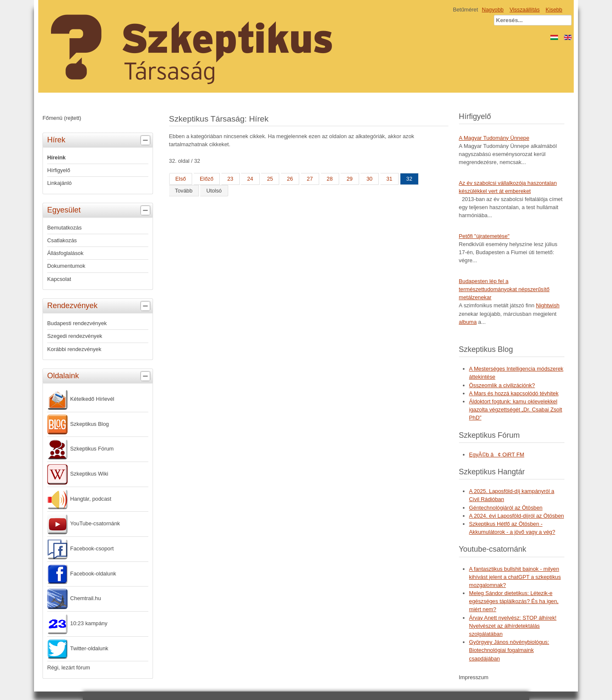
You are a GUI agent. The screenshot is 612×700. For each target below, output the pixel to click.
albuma (468, 322)
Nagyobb (493, 10)
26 (290, 179)
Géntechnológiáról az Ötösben (506, 508)
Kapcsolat (59, 279)
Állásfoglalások (65, 253)
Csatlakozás (62, 240)
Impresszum (474, 677)
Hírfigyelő (59, 170)
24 (250, 179)
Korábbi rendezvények (74, 349)
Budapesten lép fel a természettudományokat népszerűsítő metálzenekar (504, 289)
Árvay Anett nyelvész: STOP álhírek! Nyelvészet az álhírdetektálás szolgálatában (513, 626)
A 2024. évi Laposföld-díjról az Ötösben (517, 516)
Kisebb (554, 10)
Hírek (100, 140)
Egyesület (100, 210)
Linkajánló (59, 183)
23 (230, 179)
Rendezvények (100, 306)
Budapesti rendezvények (77, 323)
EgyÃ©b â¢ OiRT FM (497, 455)
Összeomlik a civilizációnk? (502, 385)
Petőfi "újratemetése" (484, 236)
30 (369, 179)
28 (330, 179)
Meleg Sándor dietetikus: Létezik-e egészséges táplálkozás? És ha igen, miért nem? (514, 601)
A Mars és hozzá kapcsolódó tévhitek (514, 393)
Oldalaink (100, 376)
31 (389, 179)
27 (310, 179)
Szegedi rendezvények (75, 336)
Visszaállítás (525, 10)
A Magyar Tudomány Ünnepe (494, 138)
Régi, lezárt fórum (69, 667)
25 (270, 179)
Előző (207, 179)
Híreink (56, 157)
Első (181, 179)
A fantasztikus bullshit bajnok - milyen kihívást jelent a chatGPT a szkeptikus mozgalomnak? (515, 577)
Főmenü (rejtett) (62, 118)
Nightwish (548, 305)
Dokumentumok (66, 266)
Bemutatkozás (64, 228)
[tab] (146, 140)
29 (349, 179)
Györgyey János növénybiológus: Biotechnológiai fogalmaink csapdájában (509, 650)
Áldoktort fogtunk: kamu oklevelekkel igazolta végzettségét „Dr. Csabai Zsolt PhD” (516, 410)
